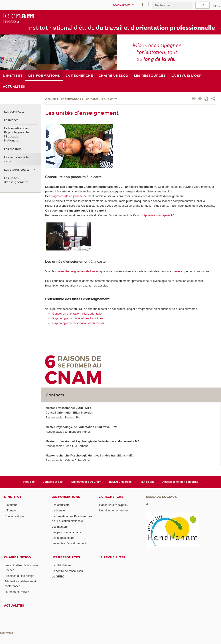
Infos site (29, 482)
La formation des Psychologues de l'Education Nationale (16, 134)
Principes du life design (19, 576)
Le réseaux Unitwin (17, 592)
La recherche (111, 497)
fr (216, 6)
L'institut (13, 497)
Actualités (14, 606)
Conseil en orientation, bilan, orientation (78, 314)
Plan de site (147, 482)
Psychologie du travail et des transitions (78, 318)
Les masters (13, 149)
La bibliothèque (62, 565)
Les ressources (66, 557)
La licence (11, 120)
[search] (172, 5)
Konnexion (6, 633)
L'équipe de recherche (113, 510)
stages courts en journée (67, 196)
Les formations (70, 99)
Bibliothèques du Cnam (86, 482)
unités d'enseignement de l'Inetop (78, 271)
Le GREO (58, 576)
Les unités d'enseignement (16, 180)
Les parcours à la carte (101, 99)
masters (177, 271)
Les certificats (14, 112)
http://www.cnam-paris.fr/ (158, 215)
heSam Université (120, 482)
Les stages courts (17, 170)
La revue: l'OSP (112, 557)
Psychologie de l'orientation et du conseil (78, 323)
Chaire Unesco (17, 557)
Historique (11, 505)
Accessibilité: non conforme (180, 482)
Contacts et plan (53, 482)
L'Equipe (10, 510)
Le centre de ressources (67, 571)
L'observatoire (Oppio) (113, 505)
